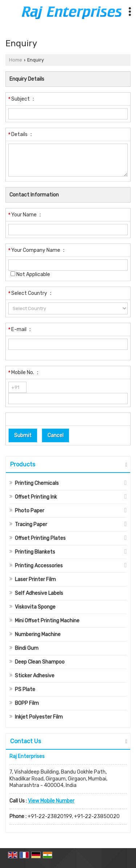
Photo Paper (30, 511)
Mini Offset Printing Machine (47, 621)
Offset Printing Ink (36, 497)
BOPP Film (27, 703)
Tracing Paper (31, 524)
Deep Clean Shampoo (40, 662)
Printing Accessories (39, 566)
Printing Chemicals (37, 483)
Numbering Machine (38, 634)
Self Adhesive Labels (39, 593)
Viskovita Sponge (35, 607)
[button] (51, 801)
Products (23, 464)
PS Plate (25, 689)
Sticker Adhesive (35, 676)
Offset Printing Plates (40, 538)
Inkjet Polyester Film (39, 717)
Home (16, 60)
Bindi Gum (27, 648)
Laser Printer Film (35, 579)
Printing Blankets (35, 552)
